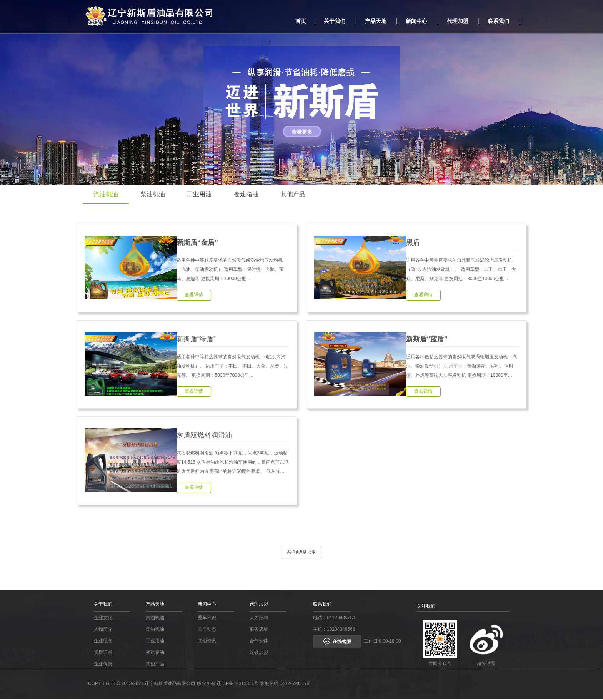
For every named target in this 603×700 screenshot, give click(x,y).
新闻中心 (416, 21)
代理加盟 (458, 21)
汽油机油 (106, 194)
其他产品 (297, 194)
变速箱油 (249, 194)
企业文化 (103, 618)
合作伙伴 (259, 642)
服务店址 (259, 630)
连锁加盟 (259, 653)
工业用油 (202, 194)
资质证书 (103, 653)
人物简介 (103, 630)
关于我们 (335, 21)
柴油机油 (154, 194)
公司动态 (207, 630)
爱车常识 (207, 618)
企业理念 (103, 642)
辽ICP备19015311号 (237, 684)
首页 (301, 21)
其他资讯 (207, 642)
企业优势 (103, 665)
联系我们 (498, 21)
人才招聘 (259, 618)
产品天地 (376, 21)
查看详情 (194, 295)
